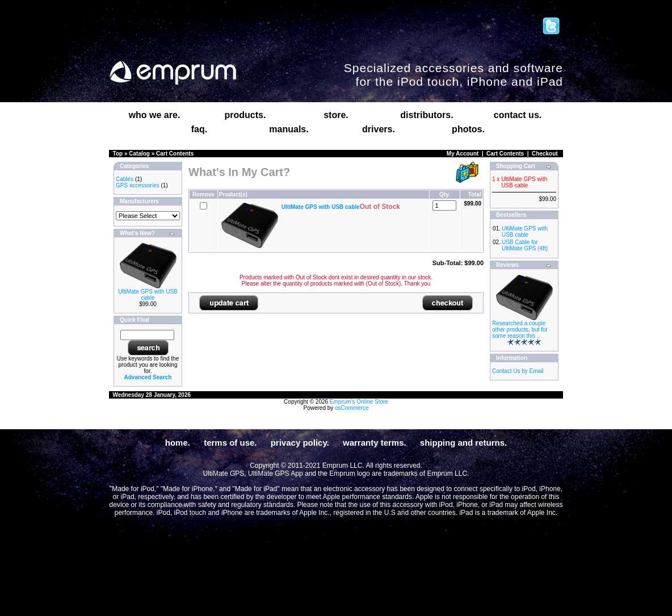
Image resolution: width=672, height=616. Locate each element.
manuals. (289, 129)
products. (245, 115)
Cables (125, 179)
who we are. (155, 115)
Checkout (545, 154)
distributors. (427, 115)
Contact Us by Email (518, 371)
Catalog (139, 154)
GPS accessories (138, 185)
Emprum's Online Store (359, 402)
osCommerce (352, 408)
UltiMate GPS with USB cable (148, 295)
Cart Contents (175, 154)
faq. (199, 129)
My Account (463, 154)
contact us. (518, 115)
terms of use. (230, 443)
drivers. (379, 129)
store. (336, 115)
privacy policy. (300, 443)
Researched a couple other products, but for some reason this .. (520, 330)
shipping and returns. (463, 443)
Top (118, 154)
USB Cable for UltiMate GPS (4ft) (525, 245)
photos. (468, 129)
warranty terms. (375, 443)
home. (178, 443)
